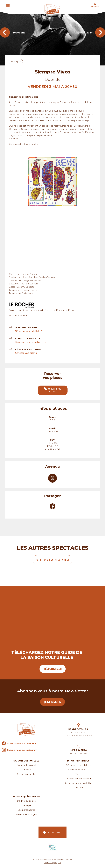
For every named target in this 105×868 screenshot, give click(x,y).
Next (89, 182)
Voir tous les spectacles (52, 560)
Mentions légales (50, 863)
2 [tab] (56, 202)
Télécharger (53, 669)
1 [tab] (51, 202)
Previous (16, 182)
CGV (60, 863)
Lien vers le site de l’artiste (30, 342)
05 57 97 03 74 (78, 753)
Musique (16, 62)
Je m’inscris (52, 702)
